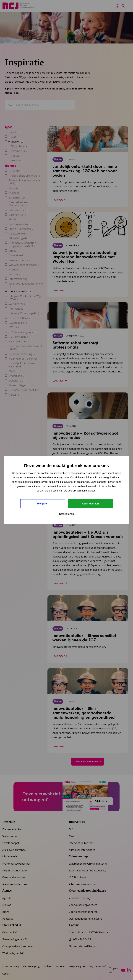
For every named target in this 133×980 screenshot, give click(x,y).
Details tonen (66, 514)
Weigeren (43, 504)
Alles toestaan (90, 504)
